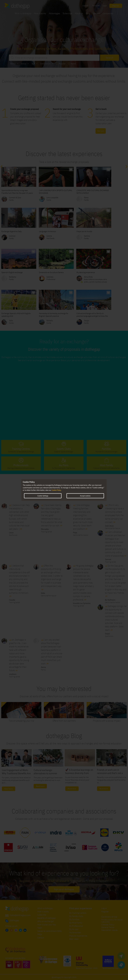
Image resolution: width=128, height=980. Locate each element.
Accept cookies (85, 496)
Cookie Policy (56, 490)
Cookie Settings (43, 496)
